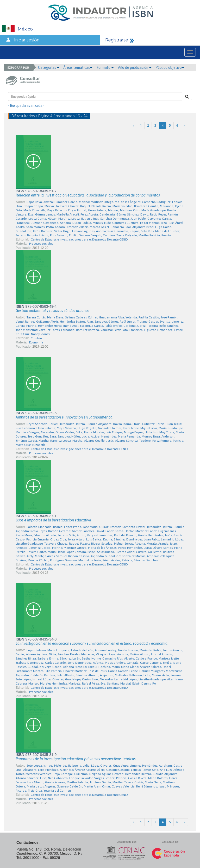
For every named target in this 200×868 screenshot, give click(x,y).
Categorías (49, 67)
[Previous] (133, 125)
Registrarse (117, 40)
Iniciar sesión (27, 40)
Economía (36, 342)
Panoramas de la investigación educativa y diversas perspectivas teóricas (76, 759)
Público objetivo (170, 67)
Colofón (36, 338)
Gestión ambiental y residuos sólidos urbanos (52, 311)
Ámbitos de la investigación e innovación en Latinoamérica (64, 417)
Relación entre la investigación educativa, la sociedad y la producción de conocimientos (88, 195)
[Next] (185, 125)
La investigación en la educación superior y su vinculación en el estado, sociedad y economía (92, 643)
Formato (105, 67)
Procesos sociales (41, 244)
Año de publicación (135, 67)
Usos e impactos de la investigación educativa (53, 520)
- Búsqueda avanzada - (26, 106)
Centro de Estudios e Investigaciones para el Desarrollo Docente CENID (79, 239)
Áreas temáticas (78, 67)
